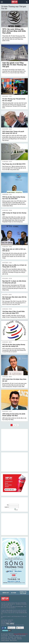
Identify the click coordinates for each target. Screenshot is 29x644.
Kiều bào (19, 639)
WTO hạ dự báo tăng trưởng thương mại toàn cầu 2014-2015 (14, 198)
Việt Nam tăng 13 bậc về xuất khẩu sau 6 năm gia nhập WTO (13, 312)
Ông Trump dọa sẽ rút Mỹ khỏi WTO (14, 164)
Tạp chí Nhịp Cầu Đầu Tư (21, 634)
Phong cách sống (6, 639)
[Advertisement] (14, 524)
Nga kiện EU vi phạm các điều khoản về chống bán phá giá (14, 282)
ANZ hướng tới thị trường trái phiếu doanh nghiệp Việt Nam (14, 415)
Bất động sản (18, 637)
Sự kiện (14, 593)
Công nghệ (12, 636)
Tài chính (11, 637)
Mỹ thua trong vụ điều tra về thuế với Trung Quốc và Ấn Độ (14, 266)
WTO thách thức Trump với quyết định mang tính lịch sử (13, 132)
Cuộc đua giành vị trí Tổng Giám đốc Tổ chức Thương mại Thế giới (14, 65)
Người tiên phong (21, 636)
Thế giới (14, 639)
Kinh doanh (4, 636)
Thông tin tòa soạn (23, 593)
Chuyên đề (4, 637)
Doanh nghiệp (5, 640)
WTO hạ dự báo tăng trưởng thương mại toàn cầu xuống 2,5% (14, 345)
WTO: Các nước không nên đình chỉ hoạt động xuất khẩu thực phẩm (14, 31)
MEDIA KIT (6, 593)
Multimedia (13, 640)
